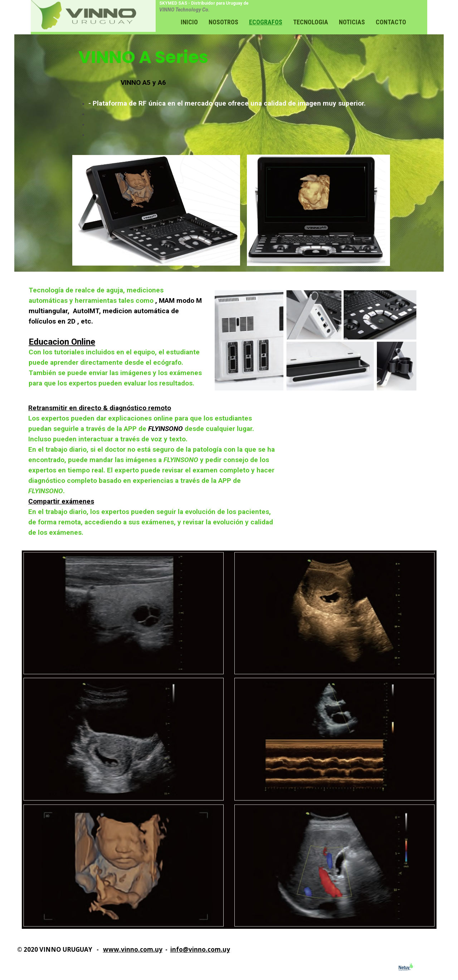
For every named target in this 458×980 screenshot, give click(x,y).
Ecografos (266, 22)
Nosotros (223, 22)
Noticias (352, 22)
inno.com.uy (143, 949)
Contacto (391, 22)
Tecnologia (311, 22)
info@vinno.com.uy (200, 949)
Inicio (189, 22)
